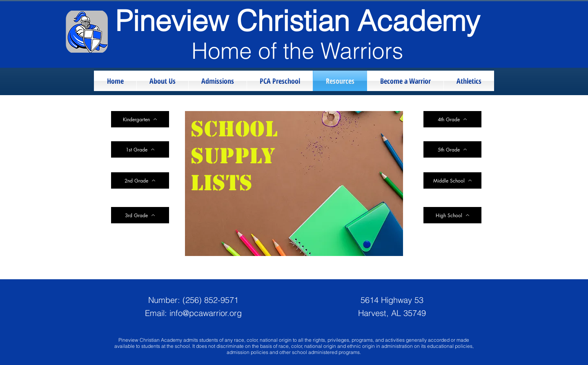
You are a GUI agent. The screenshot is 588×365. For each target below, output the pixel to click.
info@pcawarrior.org (206, 313)
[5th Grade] (452, 149)
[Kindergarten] (140, 119)
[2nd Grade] (140, 180)
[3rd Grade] (140, 215)
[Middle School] (452, 180)
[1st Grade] (140, 149)
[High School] (452, 215)
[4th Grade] (452, 119)
